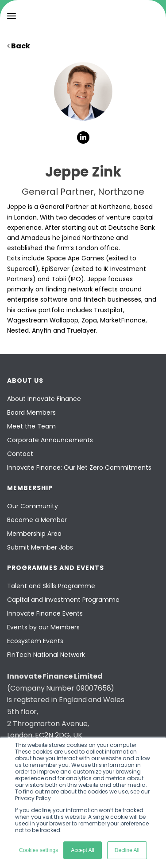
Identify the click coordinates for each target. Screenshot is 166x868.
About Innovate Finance (44, 399)
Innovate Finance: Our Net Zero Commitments (79, 467)
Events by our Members (43, 627)
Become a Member (37, 520)
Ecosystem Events (35, 641)
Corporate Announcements (50, 440)
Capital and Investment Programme (63, 600)
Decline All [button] (127, 850)
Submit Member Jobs (40, 547)
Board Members (31, 412)
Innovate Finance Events (45, 613)
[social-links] (83, 137)
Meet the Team (31, 426)
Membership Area (34, 534)
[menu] (12, 16)
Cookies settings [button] (39, 850)
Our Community (33, 506)
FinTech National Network (46, 655)
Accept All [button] (83, 850)
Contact (20, 454)
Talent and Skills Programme (51, 586)
